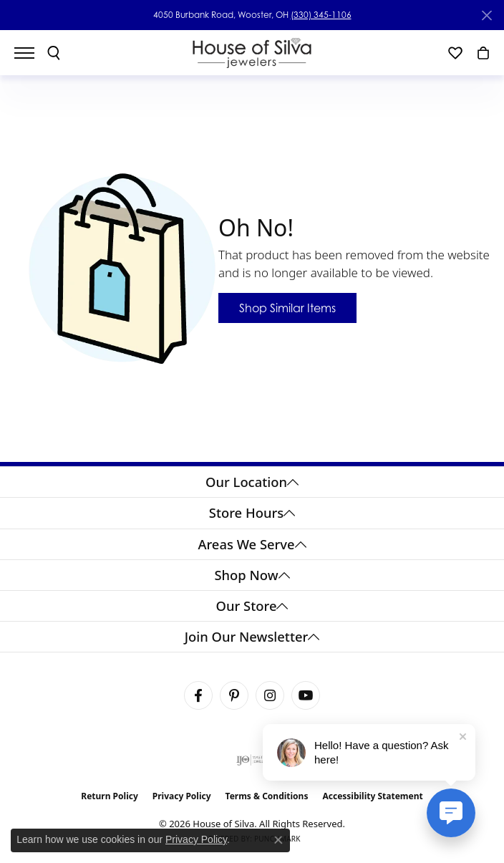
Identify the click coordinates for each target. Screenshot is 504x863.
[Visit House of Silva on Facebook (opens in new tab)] (198, 695)
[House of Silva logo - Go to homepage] (252, 53)
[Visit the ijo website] (252, 760)
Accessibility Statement (372, 796)
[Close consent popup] (278, 840)
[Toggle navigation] (31, 53)
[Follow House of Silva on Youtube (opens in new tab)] (306, 695)
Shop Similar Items (287, 308)
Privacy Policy (182, 796)
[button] (54, 53)
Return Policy (110, 796)
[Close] (486, 15)
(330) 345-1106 (321, 15)
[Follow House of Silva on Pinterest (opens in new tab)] (234, 695)
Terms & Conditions (267, 796)
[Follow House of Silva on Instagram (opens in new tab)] (270, 695)
